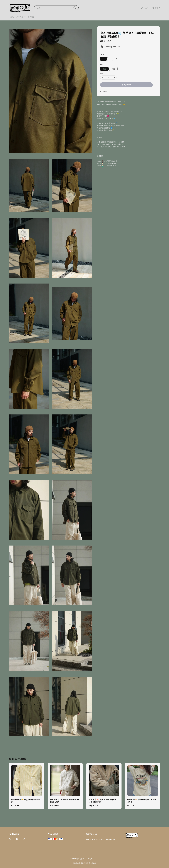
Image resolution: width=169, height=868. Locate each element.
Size (102, 54)
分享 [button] (104, 91)
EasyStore (95, 859)
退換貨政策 (93, 863)
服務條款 (76, 863)
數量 (102, 74)
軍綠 (104, 69)
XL (117, 59)
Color (103, 64)
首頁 (12, 17)
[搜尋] (75, 8)
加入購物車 (126, 85)
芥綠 (113, 69)
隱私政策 (84, 863)
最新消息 (31, 17)
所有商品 (20, 17)
